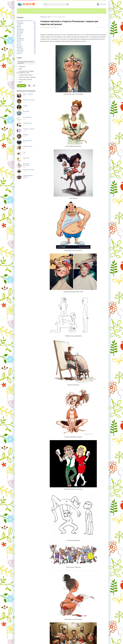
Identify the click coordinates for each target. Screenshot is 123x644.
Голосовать (22, 86)
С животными (20, 49)
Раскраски (40, 11)
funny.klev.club (44, 17)
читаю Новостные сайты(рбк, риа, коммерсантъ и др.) (25, 72)
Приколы (19, 35)
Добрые (19, 26)
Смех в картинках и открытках (25, 20)
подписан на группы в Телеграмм (27, 77)
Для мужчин (20, 32)
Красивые (19, 47)
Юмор (49, 17)
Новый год (19, 34)
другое (20, 82)
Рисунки (72, 11)
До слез (19, 44)
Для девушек (20, 40)
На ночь (19, 37)
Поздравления (21, 38)
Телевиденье (22, 67)
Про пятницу (20, 50)
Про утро (19, 28)
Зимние (19, 41)
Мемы (91, 11)
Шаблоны (79, 11)
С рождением (20, 29)
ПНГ (86, 11)
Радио (20, 69)
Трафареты (64, 11)
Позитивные (20, 52)
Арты (47, 11)
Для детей (20, 46)
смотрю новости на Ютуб (25, 79)
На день (19, 25)
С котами (19, 43)
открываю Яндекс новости (25, 75)
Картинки (54, 11)
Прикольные (20, 22)
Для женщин (20, 31)
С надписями (20, 23)
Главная (32, 11)
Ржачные (19, 53)
